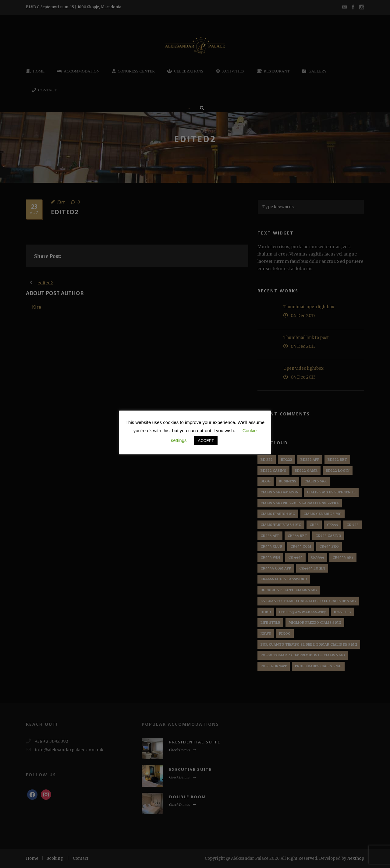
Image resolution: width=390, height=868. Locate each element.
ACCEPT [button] (206, 441)
